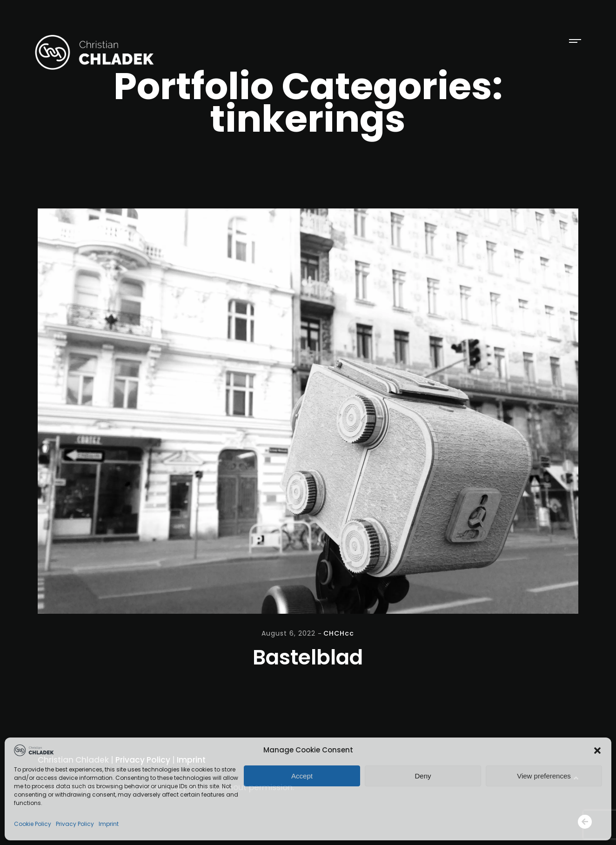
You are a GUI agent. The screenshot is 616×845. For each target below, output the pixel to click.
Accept (302, 776)
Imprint (109, 824)
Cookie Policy (33, 824)
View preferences (544, 776)
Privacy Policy (75, 824)
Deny (423, 776)
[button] (597, 751)
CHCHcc (339, 633)
